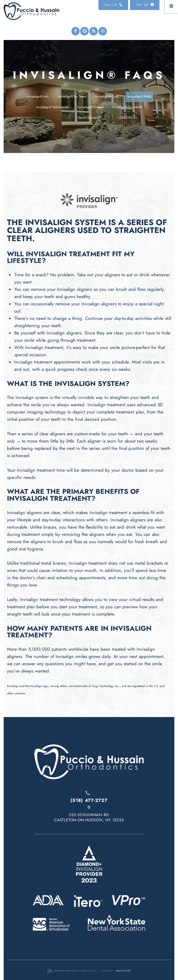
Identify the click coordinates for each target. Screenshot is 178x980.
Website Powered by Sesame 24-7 (72, 971)
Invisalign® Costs (107, 96)
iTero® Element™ (89, 118)
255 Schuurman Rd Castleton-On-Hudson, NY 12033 (89, 814)
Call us (113, 5)
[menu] (171, 7)
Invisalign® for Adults (127, 107)
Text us (145, 5)
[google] (84, 31)
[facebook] (76, 31)
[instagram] (103, 31)
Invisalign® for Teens (72, 96)
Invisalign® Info (38, 96)
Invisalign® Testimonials (52, 107)
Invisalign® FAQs (140, 96)
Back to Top (124, 971)
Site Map (106, 971)
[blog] (94, 31)
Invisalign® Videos (90, 107)
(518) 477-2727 (89, 797)
